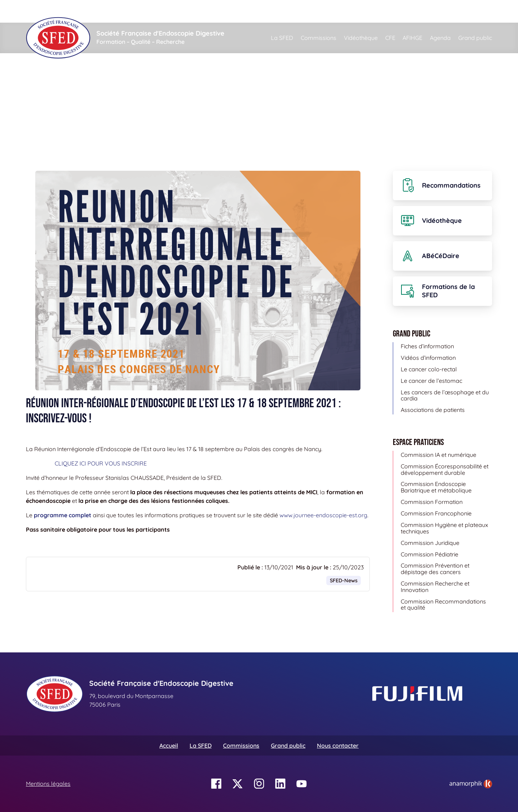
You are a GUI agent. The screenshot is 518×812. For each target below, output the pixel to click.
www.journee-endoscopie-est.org (323, 515)
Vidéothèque (361, 38)
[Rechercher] (299, 11)
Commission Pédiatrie (430, 554)
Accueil (37, 86)
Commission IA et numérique (439, 455)
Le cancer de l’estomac (431, 381)
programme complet (63, 515)
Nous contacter (338, 746)
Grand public (475, 38)
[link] (471, 784)
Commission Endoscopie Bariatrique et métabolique (436, 487)
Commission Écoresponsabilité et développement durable (445, 469)
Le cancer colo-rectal (429, 369)
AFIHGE (412, 38)
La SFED (282, 38)
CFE (390, 38)
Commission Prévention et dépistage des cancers (435, 569)
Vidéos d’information (428, 358)
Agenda (440, 38)
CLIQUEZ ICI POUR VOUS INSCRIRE (101, 463)
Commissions (319, 38)
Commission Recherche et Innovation (435, 587)
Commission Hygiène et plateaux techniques (444, 528)
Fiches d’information (427, 346)
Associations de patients (433, 410)
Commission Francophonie (436, 513)
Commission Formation (432, 502)
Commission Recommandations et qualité (443, 605)
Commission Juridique (430, 543)
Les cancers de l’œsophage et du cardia (445, 395)
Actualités (71, 86)
